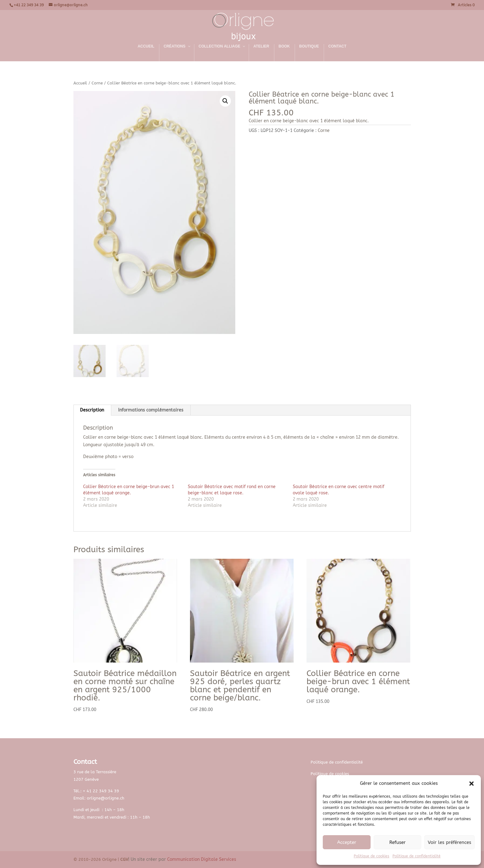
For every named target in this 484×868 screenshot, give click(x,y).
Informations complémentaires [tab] (151, 410)
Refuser (397, 842)
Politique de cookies (372, 856)
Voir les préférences (449, 842)
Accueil (80, 83)
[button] (472, 784)
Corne (97, 83)
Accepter (347, 842)
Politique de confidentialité (417, 856)
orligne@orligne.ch (106, 798)
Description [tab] (92, 410)
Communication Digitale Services (202, 859)
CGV (124, 859)
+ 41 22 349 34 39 (101, 791)
